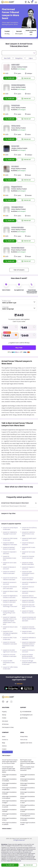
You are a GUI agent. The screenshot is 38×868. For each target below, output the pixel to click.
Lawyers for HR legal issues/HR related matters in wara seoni (29, 663)
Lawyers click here (7, 752)
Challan (4, 718)
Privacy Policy (24, 737)
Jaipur (31, 58)
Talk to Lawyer (7, 756)
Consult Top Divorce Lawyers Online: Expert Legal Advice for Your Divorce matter (10, 762)
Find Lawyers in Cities (8, 727)
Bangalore (19, 58)
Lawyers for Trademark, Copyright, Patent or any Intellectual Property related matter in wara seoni (10, 621)
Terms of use (24, 740)
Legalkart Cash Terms (26, 743)
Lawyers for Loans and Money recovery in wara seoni (29, 607)
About (4, 737)
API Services (5, 724)
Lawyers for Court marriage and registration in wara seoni (10, 633)
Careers (4, 749)
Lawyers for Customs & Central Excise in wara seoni (28, 534)
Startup (4, 715)
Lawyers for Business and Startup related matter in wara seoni (29, 619)
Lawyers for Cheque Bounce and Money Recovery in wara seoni (28, 656)
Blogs (4, 743)
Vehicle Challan (7, 829)
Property (4, 712)
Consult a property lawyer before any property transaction (27, 769)
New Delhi (7, 58)
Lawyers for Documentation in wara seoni (9, 558)
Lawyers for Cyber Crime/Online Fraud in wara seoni (28, 573)
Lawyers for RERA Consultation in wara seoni (9, 663)
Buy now (19, 348)
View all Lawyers (19, 270)
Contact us (5, 740)
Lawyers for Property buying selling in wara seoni (9, 613)
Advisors (4, 746)
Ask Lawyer (5, 721)
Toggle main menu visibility (36, 2)
